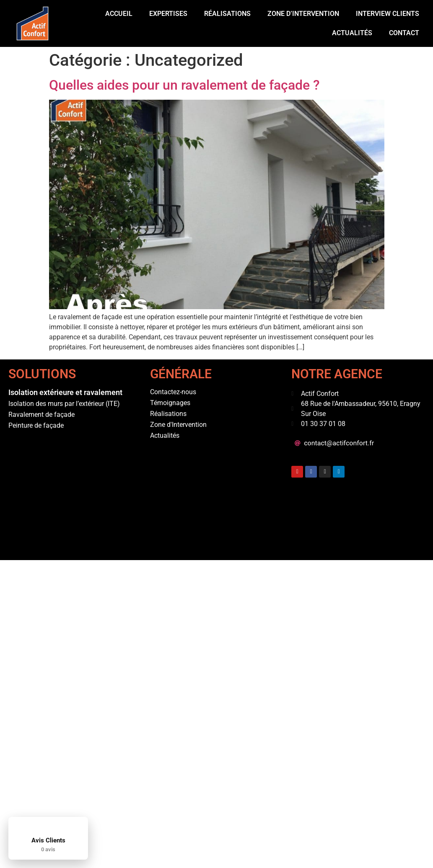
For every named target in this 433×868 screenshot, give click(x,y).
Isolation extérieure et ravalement (65, 392)
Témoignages (170, 403)
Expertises (168, 14)
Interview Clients (388, 14)
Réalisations (227, 14)
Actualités (352, 33)
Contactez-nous (173, 392)
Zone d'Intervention (178, 425)
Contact (404, 33)
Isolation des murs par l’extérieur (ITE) (64, 404)
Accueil (119, 14)
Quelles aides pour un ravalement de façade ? (184, 85)
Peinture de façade (36, 425)
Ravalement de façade (41, 415)
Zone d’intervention (303, 14)
